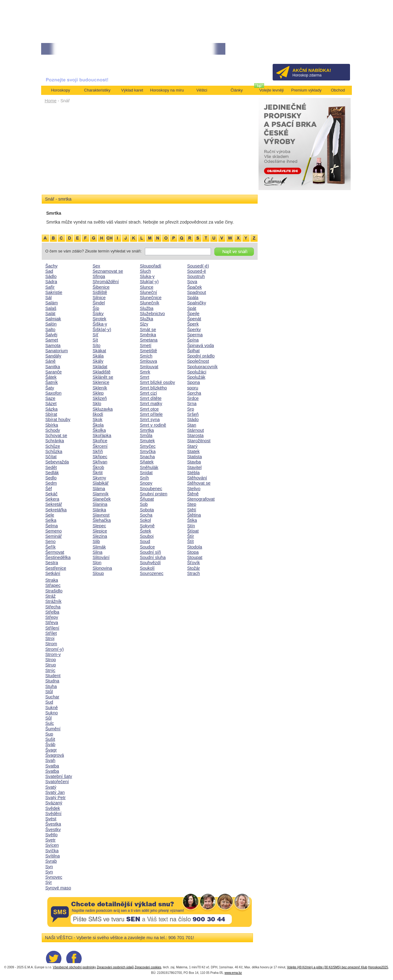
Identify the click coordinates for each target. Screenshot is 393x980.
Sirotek (100, 319)
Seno (51, 541)
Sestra (52, 563)
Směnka (148, 335)
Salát (51, 314)
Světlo (52, 835)
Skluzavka (103, 409)
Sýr (49, 882)
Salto (51, 330)
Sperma (195, 335)
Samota (53, 346)
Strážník (54, 601)
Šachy (52, 266)
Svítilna (53, 856)
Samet (52, 340)
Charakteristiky (97, 90)
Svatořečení (57, 782)
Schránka (55, 441)
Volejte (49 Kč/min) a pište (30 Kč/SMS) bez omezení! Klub (327, 967)
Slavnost (101, 515)
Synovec (54, 877)
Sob (144, 504)
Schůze (53, 446)
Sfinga (99, 276)
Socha (146, 515)
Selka (51, 520)
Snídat (146, 473)
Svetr (51, 840)
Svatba (52, 766)
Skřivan (100, 462)
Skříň (98, 451)
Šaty (50, 388)
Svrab (51, 861)
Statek (194, 451)
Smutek (148, 441)
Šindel (99, 303)
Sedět (51, 467)
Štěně (193, 494)
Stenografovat (201, 499)
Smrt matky (151, 404)
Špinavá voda (201, 346)
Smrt (145, 377)
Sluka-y (147, 276)
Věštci (202, 90)
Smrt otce (150, 409)
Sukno (52, 713)
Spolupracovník (202, 367)
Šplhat (194, 351)
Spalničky (197, 303)
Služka (147, 319)
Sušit (50, 739)
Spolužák (196, 377)
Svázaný (54, 803)
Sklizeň (100, 398)
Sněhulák (149, 467)
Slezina (100, 536)
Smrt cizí (149, 393)
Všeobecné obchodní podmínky (74, 967)
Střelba (53, 612)
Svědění (54, 814)
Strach (194, 573)
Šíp (96, 308)
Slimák (99, 547)
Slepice (100, 531)
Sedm (51, 483)
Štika (192, 520)
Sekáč (52, 494)
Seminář (54, 536)
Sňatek (147, 462)
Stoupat (195, 557)
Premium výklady (306, 90)
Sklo (97, 404)
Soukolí (147, 568)
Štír (191, 536)
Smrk (145, 372)
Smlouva (149, 361)
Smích (146, 356)
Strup (51, 665)
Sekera (53, 499)
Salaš (51, 308)
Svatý (51, 787)
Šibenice (101, 287)
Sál (49, 298)
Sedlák (52, 473)
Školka (99, 430)
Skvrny (99, 478)
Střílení (53, 628)
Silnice (99, 298)
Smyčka (148, 451)
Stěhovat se (199, 483)
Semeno (54, 531)
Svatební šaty (59, 776)
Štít (191, 541)
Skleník (100, 388)
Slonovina (102, 568)
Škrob (99, 467)
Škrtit (98, 473)
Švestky (53, 830)
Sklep (98, 393)
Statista (195, 457)
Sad (49, 271)
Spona (194, 382)
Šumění (53, 729)
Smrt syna (150, 420)
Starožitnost (199, 441)
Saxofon (54, 393)
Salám (52, 303)
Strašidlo (54, 591)
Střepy (52, 617)
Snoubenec (151, 489)
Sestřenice (56, 568)
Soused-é (197, 271)
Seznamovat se (108, 271)
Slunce (147, 287)
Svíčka (52, 851)
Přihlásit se (335, 51)
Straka (52, 580)
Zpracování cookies (148, 967)
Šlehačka (102, 520)
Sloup (98, 573)
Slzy (144, 324)
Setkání (53, 573)
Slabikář (101, 483)
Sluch (146, 271)
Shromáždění (106, 282)
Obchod (338, 90)
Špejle (193, 314)
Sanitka (53, 367)
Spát (192, 308)
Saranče (54, 372)
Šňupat (147, 499)
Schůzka (54, 451)
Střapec (53, 585)
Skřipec (100, 457)
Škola (98, 425)
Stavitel (195, 467)
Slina (98, 552)
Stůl (49, 692)
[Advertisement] (150, 151)
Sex (97, 266)
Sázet (51, 404)
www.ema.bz (233, 973)
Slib (96, 541)
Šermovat (55, 552)
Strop (51, 660)
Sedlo (51, 478)
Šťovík (194, 563)
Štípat (193, 531)
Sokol (146, 520)
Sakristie (54, 292)
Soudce (148, 547)
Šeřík (51, 547)
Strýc (51, 670)
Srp (191, 409)
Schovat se (56, 435)
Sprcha (194, 393)
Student (53, 676)
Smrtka (147, 430)
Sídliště (100, 292)
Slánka (99, 510)
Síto (97, 346)
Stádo (193, 420)
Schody (53, 430)
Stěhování (197, 478)
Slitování (101, 557)
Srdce (193, 398)
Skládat (100, 367)
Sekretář (54, 504)
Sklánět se (103, 377)
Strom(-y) (55, 649)
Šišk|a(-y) (102, 330)
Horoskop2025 (378, 967)
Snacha (148, 457)
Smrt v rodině (153, 425)
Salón (51, 324)
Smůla (146, 435)
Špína (193, 340)
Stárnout (196, 430)
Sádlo (51, 276)
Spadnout (197, 292)
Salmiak (53, 319)
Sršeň (193, 414)
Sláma (99, 489)
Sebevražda (57, 462)
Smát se (148, 330)
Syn (49, 867)
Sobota (147, 510)
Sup (49, 734)
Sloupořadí (151, 266)
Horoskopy (60, 90)
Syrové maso (58, 888)
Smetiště (149, 351)
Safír (50, 287)
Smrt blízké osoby (158, 382)
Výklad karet (132, 90)
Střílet (51, 633)
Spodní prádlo (201, 356)
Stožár (194, 568)
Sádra (51, 282)
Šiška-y (100, 324)
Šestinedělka (58, 557)
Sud (49, 702)
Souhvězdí (150, 563)
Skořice (100, 441)
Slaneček (102, 499)
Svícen (52, 845)
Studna (53, 681)
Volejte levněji (272, 90)
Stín (191, 526)
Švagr (51, 750)
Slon (97, 563)
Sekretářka (56, 510)
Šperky (194, 330)
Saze (51, 398)
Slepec (99, 526)
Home (51, 101)
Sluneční (149, 292)
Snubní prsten (154, 494)
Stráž (51, 596)
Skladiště (102, 372)
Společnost (198, 361)
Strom (51, 644)
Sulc (50, 723)
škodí (98, 414)
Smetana (149, 340)
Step (192, 504)
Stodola (195, 547)
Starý (193, 446)
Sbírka (52, 425)
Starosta (196, 435)
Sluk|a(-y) (149, 282)
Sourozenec (152, 573)
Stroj (50, 638)
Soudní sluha (153, 557)
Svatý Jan (55, 792)
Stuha (51, 686)
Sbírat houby (58, 420)
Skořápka (102, 435)
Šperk (193, 324)
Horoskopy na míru (167, 90)
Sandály (53, 356)
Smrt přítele (151, 414)
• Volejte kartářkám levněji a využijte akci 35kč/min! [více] (180, 49)
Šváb (51, 744)
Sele (50, 515)
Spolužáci (197, 372)
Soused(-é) (198, 266)
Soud (145, 541)
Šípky (98, 314)
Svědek (53, 808)
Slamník (101, 494)
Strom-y (53, 654)
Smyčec (148, 446)
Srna (192, 404)
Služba (147, 308)
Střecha (53, 607)
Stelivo (194, 489)
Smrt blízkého (154, 388)
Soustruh (196, 276)
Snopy (146, 483)
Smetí (146, 346)
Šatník (52, 382)
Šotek (146, 531)
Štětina (194, 515)
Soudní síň (151, 552)
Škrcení (100, 446)
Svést (51, 819)
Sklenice (101, 382)
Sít (95, 340)
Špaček (195, 287)
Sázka (52, 409)
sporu (193, 388)
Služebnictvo (153, 314)
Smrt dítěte (151, 398)
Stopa (193, 552)
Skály (98, 361)
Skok (98, 420)
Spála (193, 298)
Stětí (192, 510)
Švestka (53, 824)
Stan (192, 425)
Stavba (194, 462)
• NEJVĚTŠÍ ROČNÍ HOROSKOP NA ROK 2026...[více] (86, 49)
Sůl (49, 718)
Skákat (99, 351)
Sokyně (147, 526)
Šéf (49, 489)
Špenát (194, 319)
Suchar (53, 697)
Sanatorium (57, 351)
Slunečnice (151, 298)
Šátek (51, 377)
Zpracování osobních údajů (115, 967)
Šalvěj (51, 335)
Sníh (145, 478)
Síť (96, 335)
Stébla (194, 473)
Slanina (100, 504)
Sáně (51, 361)
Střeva (52, 623)
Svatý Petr (56, 798)
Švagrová (55, 755)
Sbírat (51, 414)
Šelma (52, 526)
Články (237, 90)
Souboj (147, 536)
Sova (192, 282)
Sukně (52, 708)
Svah (51, 760)
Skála (98, 356)
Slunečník (150, 303)
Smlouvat (149, 367)
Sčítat (51, 457)
